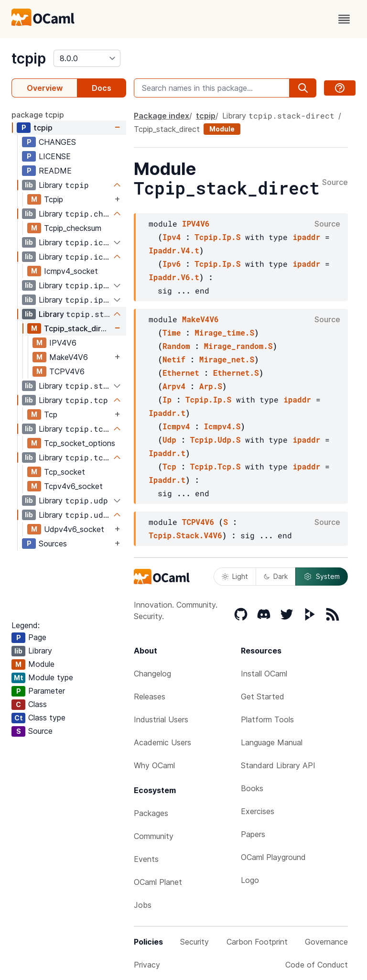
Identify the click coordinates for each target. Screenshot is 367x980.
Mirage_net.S (227, 359)
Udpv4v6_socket (74, 529)
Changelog (152, 674)
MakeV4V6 (69, 357)
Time (172, 332)
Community (154, 836)
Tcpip (54, 199)
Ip (167, 399)
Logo (250, 880)
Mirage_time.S (224, 332)
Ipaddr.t (167, 413)
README (55, 171)
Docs (102, 88)
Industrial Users (161, 719)
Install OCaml (264, 674)
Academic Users (162, 742)
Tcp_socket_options (80, 443)
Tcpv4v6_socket (73, 486)
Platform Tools (267, 719)
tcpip (29, 58)
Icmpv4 (176, 426)
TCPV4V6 (67, 371)
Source (335, 183)
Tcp (51, 414)
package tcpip (38, 115)
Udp (169, 440)
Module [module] (222, 129)
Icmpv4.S (222, 426)
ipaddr (306, 237)
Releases (150, 697)
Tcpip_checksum (73, 228)
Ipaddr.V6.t (174, 277)
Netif (174, 359)
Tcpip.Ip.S (217, 237)
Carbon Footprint (257, 942)
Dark (276, 576)
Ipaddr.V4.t (174, 250)
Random (176, 346)
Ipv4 (172, 237)
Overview (45, 88)
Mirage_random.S (238, 346)
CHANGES (57, 142)
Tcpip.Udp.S (216, 440)
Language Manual (272, 742)
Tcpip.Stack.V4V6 (185, 535)
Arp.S (211, 386)
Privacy (147, 965)
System (322, 577)
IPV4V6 (63, 343)
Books (252, 788)
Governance (326, 942)
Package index (162, 116)
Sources (53, 544)
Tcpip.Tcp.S (216, 466)
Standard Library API (278, 765)
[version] (87, 58)
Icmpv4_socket (71, 271)
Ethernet (181, 373)
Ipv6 (172, 264)
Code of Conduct (317, 965)
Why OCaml (154, 765)
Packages (151, 813)
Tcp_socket (65, 472)
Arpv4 (174, 386)
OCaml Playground (273, 857)
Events (146, 859)
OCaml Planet (158, 882)
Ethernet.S (236, 373)
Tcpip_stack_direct (78, 328)
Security (194, 942)
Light (235, 576)
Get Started (263, 697)
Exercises (258, 811)
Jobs (143, 905)
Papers (253, 834)
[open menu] (344, 19)
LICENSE (55, 156)
